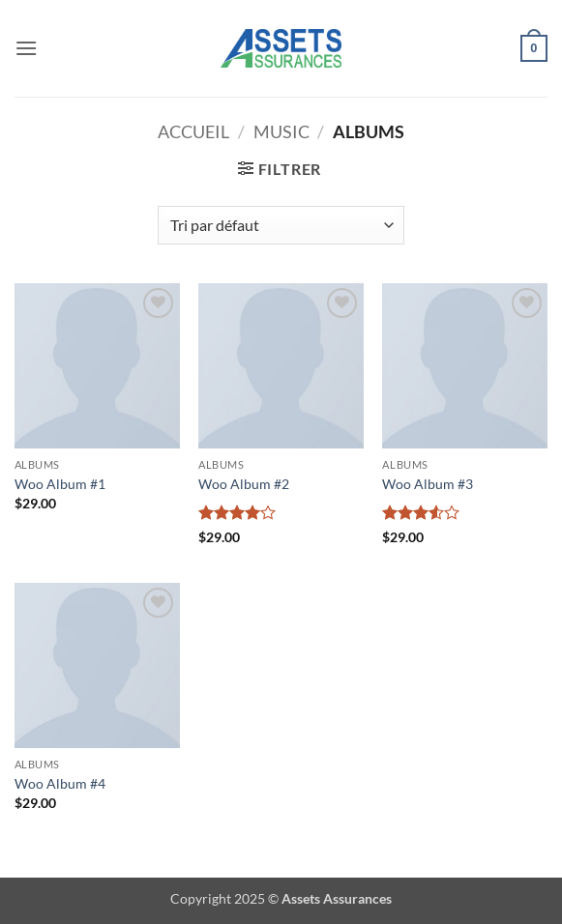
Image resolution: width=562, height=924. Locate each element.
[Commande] (281, 225)
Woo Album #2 (244, 484)
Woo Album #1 (60, 484)
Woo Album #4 (60, 783)
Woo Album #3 (428, 484)
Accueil (193, 131)
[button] (26, 48)
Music (281, 131)
